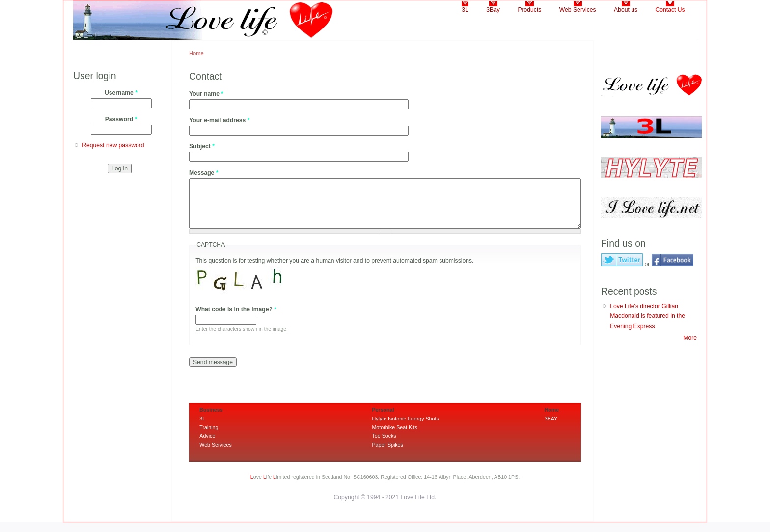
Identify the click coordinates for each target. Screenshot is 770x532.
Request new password (113, 145)
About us (626, 10)
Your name (206, 94)
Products (529, 10)
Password (121, 119)
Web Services (578, 10)
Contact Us (670, 10)
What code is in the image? (236, 309)
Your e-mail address (219, 120)
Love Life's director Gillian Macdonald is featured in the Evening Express (647, 316)
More (690, 338)
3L (465, 10)
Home (196, 53)
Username (121, 93)
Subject (202, 146)
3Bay (493, 10)
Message (204, 173)
